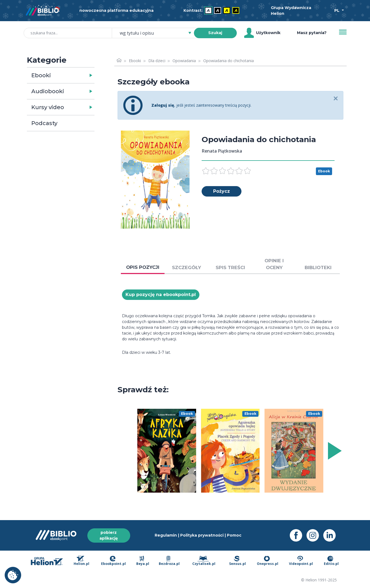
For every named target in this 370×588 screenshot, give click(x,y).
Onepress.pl (268, 561)
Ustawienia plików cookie (13, 575)
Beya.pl (143, 561)
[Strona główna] (119, 61)
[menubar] (213, 11)
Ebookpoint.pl (113, 561)
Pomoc (234, 535)
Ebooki (41, 75)
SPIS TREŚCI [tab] (230, 267)
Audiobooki (48, 91)
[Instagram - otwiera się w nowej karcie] (315, 535)
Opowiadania (184, 61)
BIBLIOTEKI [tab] (318, 267)
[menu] (167, 451)
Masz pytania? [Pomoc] (312, 33)
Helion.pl (81, 561)
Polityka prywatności (202, 535)
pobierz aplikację (109, 535)
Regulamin (166, 535)
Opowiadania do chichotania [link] (229, 61)
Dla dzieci (157, 61)
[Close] (336, 99)
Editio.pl (331, 561)
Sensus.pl (237, 561)
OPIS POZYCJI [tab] (143, 267)
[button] (75, 75)
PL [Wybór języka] (337, 10)
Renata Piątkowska (222, 151)
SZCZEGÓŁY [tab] (187, 267)
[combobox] (156, 33)
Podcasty (44, 123)
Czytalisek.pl (204, 561)
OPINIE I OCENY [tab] (274, 264)
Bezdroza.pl (169, 561)
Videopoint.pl (301, 561)
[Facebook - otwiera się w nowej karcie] (298, 535)
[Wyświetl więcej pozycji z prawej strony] (334, 451)
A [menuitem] (208, 10)
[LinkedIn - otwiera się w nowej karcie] (332, 535)
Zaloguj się (163, 105)
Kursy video (48, 107)
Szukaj (215, 33)
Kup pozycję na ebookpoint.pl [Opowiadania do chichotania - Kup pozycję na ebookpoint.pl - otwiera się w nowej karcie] (161, 295)
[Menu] (343, 32)
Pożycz (222, 191)
